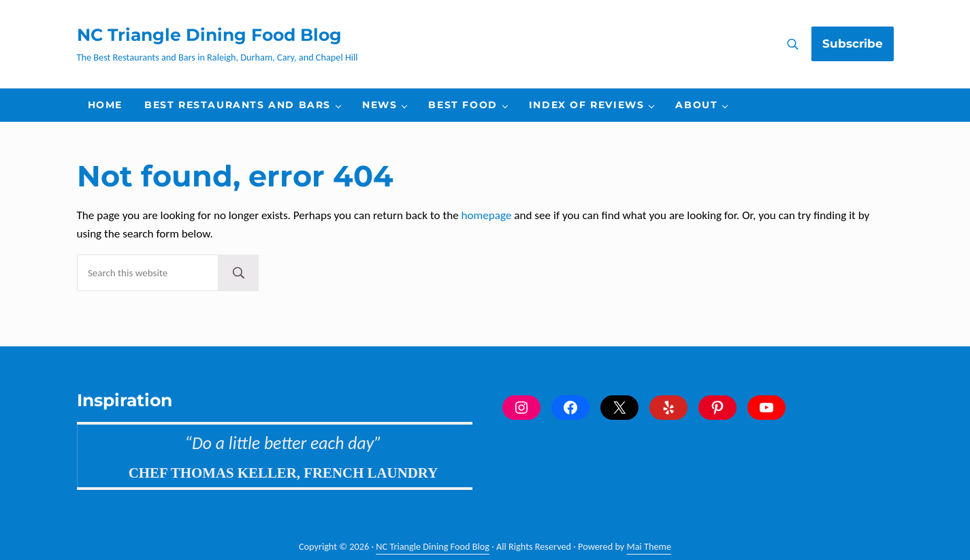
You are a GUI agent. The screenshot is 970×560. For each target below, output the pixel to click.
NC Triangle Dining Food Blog (209, 35)
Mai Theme (649, 546)
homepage (487, 215)
